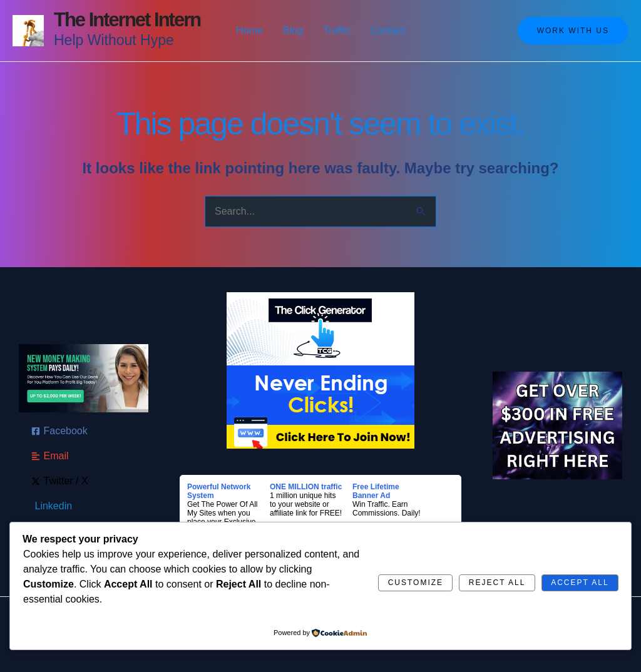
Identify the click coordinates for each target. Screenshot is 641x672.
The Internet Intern (127, 20)
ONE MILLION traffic (306, 487)
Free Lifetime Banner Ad (376, 491)
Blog (293, 30)
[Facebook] (59, 431)
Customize (416, 583)
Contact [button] (388, 30)
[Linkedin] (52, 506)
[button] (573, 31)
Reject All (497, 583)
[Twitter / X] (60, 481)
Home (249, 30)
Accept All (580, 583)
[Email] (50, 456)
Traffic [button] (337, 30)
